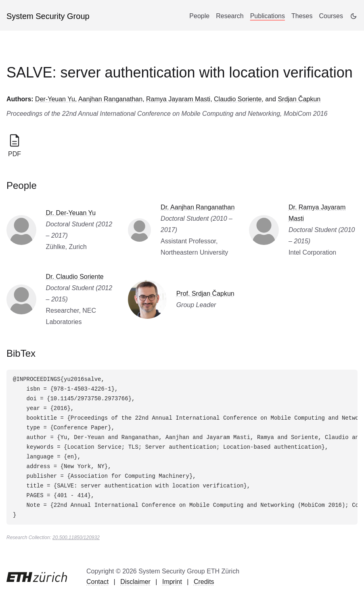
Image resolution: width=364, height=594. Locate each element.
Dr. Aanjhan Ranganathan (198, 207)
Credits (204, 582)
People (199, 16)
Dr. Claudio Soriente (75, 277)
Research (230, 16)
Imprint (172, 582)
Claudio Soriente (238, 99)
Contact (97, 582)
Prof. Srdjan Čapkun (205, 294)
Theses (302, 16)
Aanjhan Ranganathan (110, 99)
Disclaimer (135, 582)
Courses (331, 16)
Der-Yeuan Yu (55, 99)
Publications (268, 16)
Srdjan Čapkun (299, 99)
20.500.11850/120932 (76, 538)
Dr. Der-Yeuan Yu (71, 213)
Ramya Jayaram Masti (178, 99)
